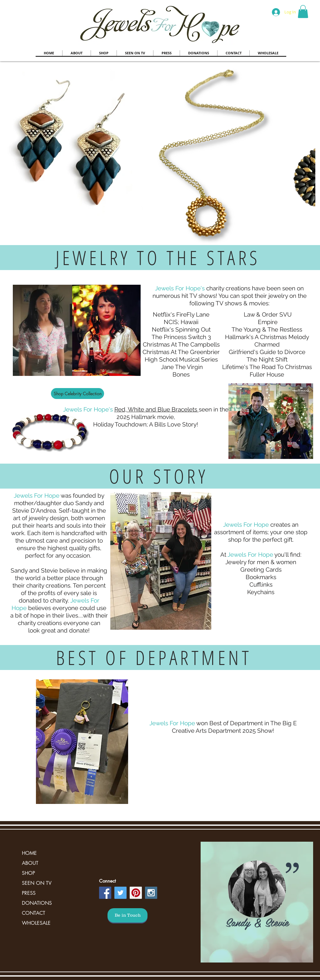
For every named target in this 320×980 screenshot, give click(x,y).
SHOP (28, 873)
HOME (29, 853)
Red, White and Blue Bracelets (157, 409)
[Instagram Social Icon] (151, 893)
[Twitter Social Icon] (120, 893)
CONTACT (34, 913)
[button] (303, 12)
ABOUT (30, 863)
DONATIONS (37, 903)
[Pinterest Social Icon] (136, 893)
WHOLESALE (36, 923)
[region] (257, 902)
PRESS (29, 893)
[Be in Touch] (127, 915)
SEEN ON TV (37, 883)
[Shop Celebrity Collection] (77, 394)
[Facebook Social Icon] (105, 893)
